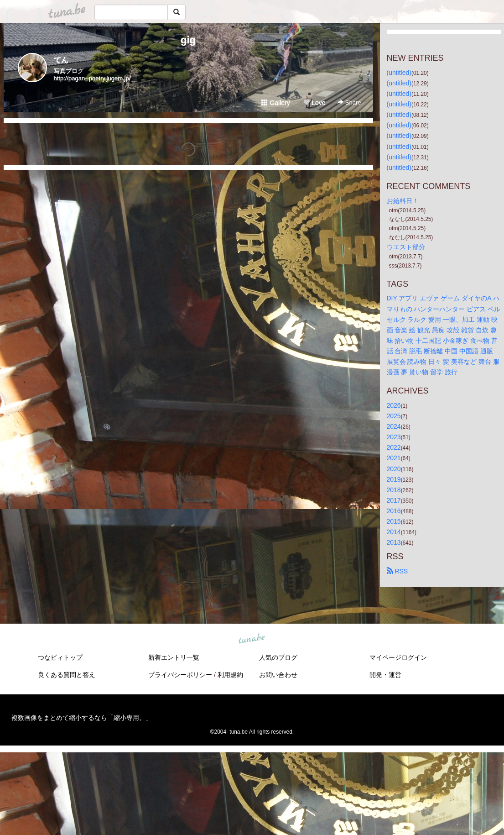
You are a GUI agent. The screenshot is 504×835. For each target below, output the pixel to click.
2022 (394, 447)
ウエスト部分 (406, 247)
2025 (394, 416)
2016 (394, 511)
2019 (394, 479)
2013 (394, 542)
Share (349, 102)
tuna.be (252, 639)
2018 (394, 490)
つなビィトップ (60, 657)
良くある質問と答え (67, 675)
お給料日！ (403, 201)
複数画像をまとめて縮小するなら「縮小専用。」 (82, 718)
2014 (394, 532)
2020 (394, 469)
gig (188, 40)
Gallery (275, 103)
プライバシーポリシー (180, 675)
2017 (394, 500)
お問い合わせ (278, 675)
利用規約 (230, 675)
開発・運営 (385, 675)
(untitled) (399, 73)
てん (61, 60)
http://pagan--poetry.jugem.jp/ (92, 78)
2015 (394, 521)
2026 (394, 405)
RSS (397, 571)
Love (314, 103)
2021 (394, 458)
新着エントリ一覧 (174, 657)
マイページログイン (398, 657)
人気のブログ (278, 657)
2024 (394, 426)
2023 (394, 437)
